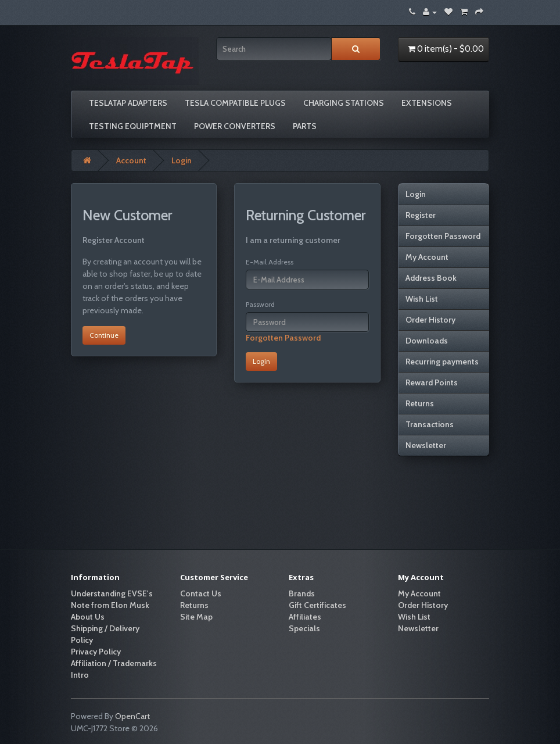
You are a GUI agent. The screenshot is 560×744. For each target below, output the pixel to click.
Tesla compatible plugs (235, 103)
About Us (88, 617)
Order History (430, 320)
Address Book (431, 278)
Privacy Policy (96, 652)
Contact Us (201, 593)
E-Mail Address (270, 262)
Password (260, 304)
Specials (304, 628)
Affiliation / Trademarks (114, 663)
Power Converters (235, 126)
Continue (104, 335)
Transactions (430, 424)
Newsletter (426, 445)
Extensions (427, 103)
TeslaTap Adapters (128, 103)
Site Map (196, 617)
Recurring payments (442, 362)
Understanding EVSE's (112, 593)
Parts (305, 126)
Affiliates (305, 617)
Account (131, 160)
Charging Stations (344, 103)
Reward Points (432, 382)
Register (421, 215)
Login (182, 160)
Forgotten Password (283, 338)
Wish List (422, 299)
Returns (420, 403)
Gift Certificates (317, 605)
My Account (427, 257)
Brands (302, 593)
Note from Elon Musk (110, 605)
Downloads (427, 341)
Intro (80, 675)
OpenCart (132, 716)
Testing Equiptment (133, 126)
